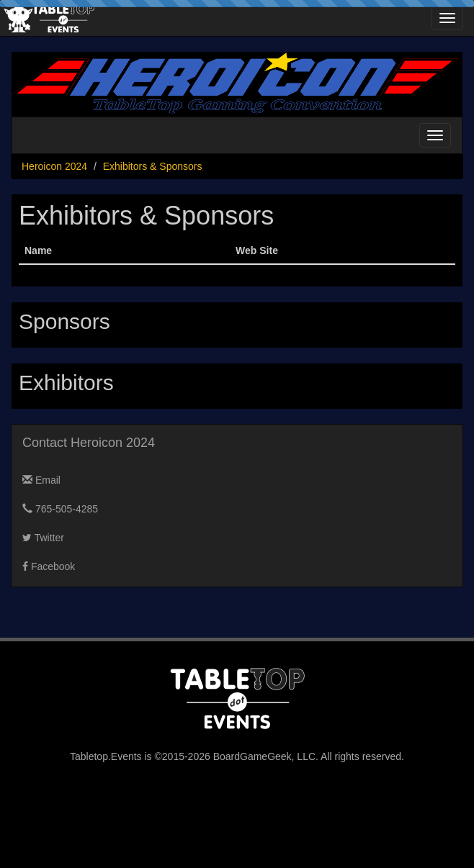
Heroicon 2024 (54, 166)
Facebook (49, 566)
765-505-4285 (60, 509)
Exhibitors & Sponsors (153, 166)
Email (41, 480)
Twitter (43, 538)
